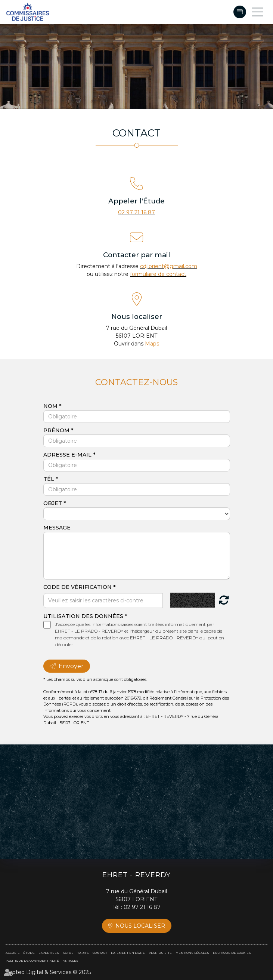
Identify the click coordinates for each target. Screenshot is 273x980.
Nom (51, 406)
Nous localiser (140, 926)
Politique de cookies (232, 953)
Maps (152, 344)
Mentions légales (192, 953)
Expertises (49, 953)
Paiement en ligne (240, 12)
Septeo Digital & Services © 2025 (48, 972)
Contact (100, 953)
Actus (68, 953)
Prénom (57, 430)
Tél (49, 479)
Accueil (13, 953)
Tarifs (83, 953)
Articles (71, 961)
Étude (29, 953)
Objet (53, 503)
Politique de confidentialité (32, 961)
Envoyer (71, 666)
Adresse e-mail (68, 455)
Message (57, 528)
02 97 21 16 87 (136, 212)
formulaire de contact (158, 274)
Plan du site (160, 953)
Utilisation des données (83, 616)
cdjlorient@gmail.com (169, 266)
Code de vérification (77, 587)
